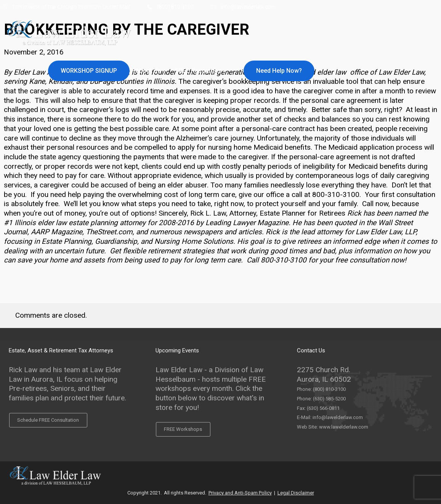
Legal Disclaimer (296, 493)
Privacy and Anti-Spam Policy (240, 493)
